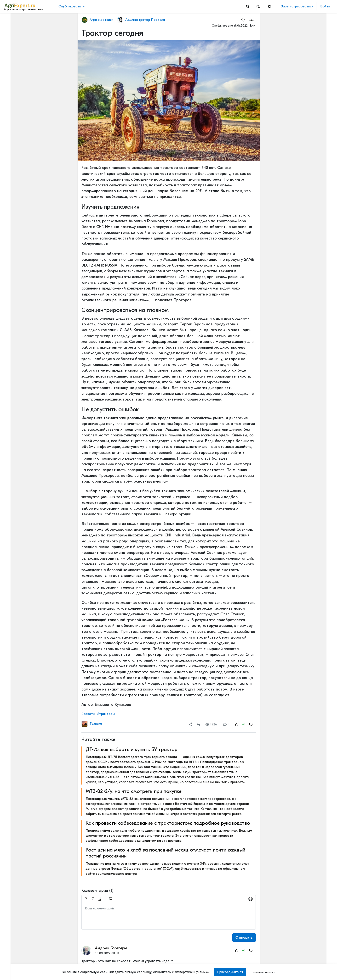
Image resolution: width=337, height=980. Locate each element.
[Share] (190, 724)
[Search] (248, 6)
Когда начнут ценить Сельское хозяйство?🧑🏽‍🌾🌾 (309, 828)
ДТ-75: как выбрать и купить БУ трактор (132, 749)
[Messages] (258, 6)
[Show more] (32, 110)
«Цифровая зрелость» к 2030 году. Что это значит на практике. (309, 628)
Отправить (244, 938)
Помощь (12, 965)
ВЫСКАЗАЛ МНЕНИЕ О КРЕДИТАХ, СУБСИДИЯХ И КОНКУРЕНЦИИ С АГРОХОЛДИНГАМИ (309, 860)
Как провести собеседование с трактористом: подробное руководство (168, 823)
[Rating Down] (251, 724)
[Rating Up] (237, 724)
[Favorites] (243, 20)
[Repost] (198, 724)
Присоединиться (230, 972)
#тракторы (106, 714)
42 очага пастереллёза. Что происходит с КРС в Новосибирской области (309, 230)
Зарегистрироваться (297, 6)
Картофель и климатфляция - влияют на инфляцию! (309, 937)
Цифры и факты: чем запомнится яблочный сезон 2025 (309, 774)
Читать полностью (298, 46)
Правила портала (19, 950)
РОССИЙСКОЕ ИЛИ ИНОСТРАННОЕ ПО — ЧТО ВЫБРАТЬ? (309, 452)
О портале (14, 955)
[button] (258, 6)
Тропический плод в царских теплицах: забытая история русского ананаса (309, 150)
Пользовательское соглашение (28, 945)
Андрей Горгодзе (111, 948)
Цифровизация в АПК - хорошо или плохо (309, 522)
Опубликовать (70, 6)
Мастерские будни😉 (301, 398)
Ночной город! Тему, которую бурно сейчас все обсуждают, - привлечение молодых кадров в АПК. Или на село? (309, 910)
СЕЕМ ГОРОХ (295, 346)
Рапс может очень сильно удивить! (309, 796)
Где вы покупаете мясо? (304, 51)
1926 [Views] (211, 724)
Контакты (13, 960)
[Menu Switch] (28, 976)
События (13, 43)
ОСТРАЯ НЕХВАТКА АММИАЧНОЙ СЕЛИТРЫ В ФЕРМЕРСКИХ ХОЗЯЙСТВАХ (309, 421)
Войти (325, 6)
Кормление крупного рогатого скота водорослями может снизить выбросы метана (309, 882)
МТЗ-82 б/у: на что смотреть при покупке (134, 791)
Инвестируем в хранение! (305, 203)
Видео (11, 35)
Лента (11, 20)
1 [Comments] (226, 724)
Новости (13, 28)
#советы (88, 714)
